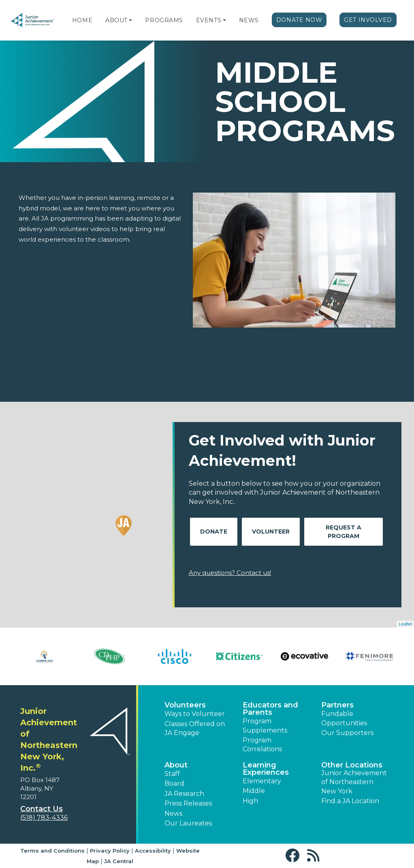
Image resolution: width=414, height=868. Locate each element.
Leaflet (405, 624)
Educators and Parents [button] (270, 709)
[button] (130, 20)
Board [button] (174, 783)
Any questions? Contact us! (230, 573)
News (249, 20)
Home (82, 20)
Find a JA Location (350, 801)
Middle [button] (254, 791)
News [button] (173, 813)
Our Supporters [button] (347, 733)
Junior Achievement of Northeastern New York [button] (354, 782)
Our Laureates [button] (188, 823)
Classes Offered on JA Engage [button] (195, 728)
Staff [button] (172, 774)
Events (209, 20)
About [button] (176, 765)
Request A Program (344, 532)
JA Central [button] (119, 861)
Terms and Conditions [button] (52, 851)
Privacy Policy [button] (110, 851)
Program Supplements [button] (265, 725)
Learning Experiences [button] (266, 769)
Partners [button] (337, 705)
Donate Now (299, 20)
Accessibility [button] (153, 851)
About (116, 20)
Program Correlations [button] (262, 745)
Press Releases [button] (188, 803)
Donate (214, 532)
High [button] (250, 801)
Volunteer (271, 532)
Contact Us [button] (42, 809)
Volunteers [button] (185, 705)
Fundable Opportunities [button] (344, 718)
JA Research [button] (184, 794)
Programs (164, 20)
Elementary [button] (262, 781)
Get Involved (368, 20)
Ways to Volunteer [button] (195, 714)
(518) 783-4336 (44, 818)
